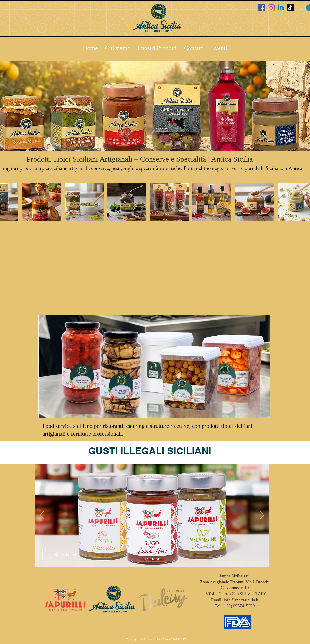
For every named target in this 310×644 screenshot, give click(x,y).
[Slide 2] (144, 144)
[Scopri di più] (67, 555)
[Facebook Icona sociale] (262, 8)
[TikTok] (290, 8)
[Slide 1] (147, 559)
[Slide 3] (150, 144)
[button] (157, 48)
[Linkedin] (281, 8)
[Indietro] (42, 515)
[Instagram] (271, 8)
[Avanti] (262, 515)
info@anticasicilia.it (241, 600)
